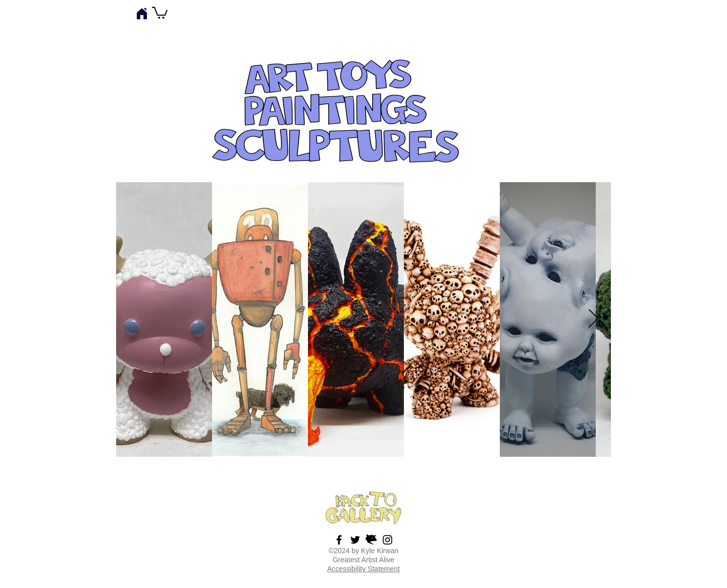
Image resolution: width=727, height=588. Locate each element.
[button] (160, 12)
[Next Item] (593, 320)
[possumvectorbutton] (371, 540)
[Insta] (387, 540)
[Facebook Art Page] (339, 540)
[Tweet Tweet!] (355, 540)
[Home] (142, 13)
